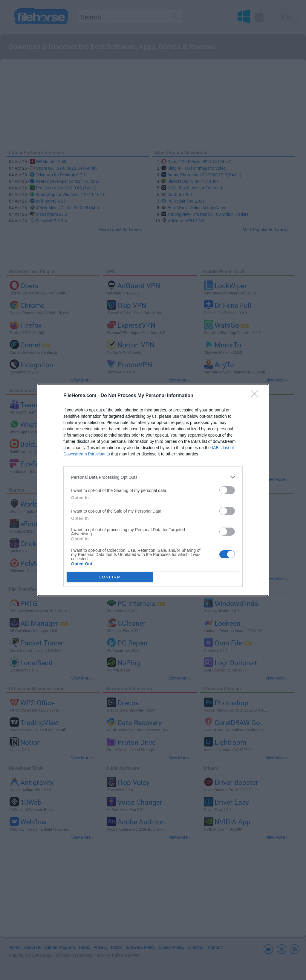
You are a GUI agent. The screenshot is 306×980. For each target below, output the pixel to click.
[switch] (227, 490)
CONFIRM (110, 577)
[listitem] (153, 477)
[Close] (256, 396)
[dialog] (153, 490)
